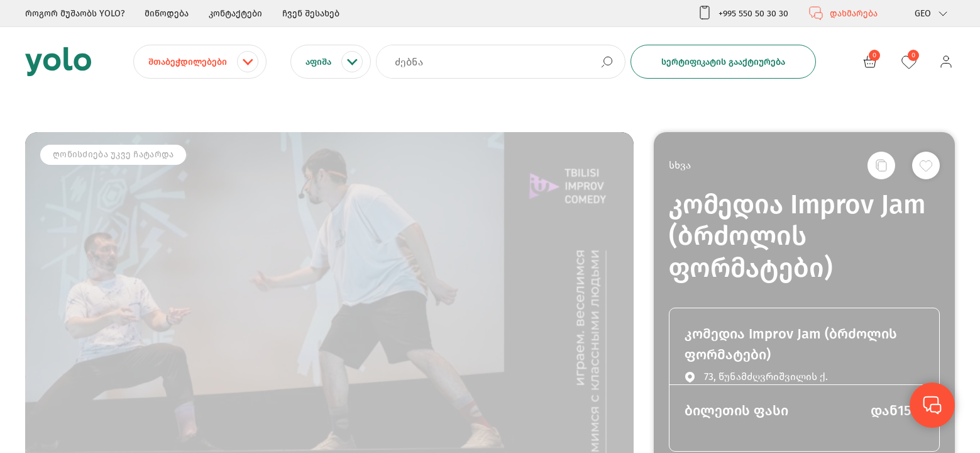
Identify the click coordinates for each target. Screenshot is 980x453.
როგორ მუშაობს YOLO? (75, 14)
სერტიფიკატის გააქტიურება (723, 62)
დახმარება (843, 13)
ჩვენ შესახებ (311, 14)
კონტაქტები (235, 14)
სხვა (680, 165)
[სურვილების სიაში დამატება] (926, 165)
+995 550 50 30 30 (743, 13)
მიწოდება (167, 14)
